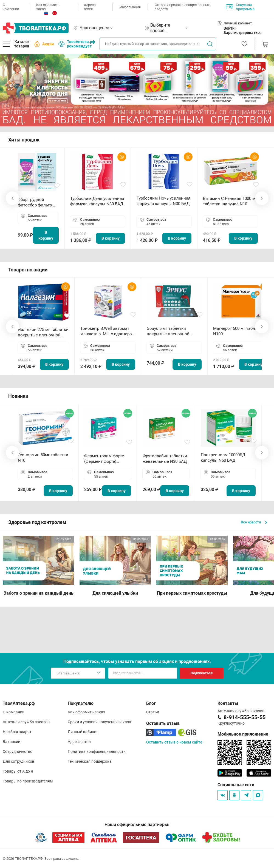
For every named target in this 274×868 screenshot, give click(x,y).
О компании (11, 7)
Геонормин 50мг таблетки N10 (43, 458)
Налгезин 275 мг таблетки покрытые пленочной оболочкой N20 (43, 332)
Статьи (153, 712)
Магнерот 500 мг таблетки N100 (238, 331)
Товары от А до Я (18, 771)
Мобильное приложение (243, 734)
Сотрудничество (18, 751)
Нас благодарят (17, 732)
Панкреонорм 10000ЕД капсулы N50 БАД (223, 458)
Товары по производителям (28, 781)
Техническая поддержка (90, 761)
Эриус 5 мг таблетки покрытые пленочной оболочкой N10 (168, 331)
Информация (130, 7)
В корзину (46, 235)
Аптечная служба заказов (26, 722)
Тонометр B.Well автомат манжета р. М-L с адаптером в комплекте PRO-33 (108, 331)
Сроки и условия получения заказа (99, 722)
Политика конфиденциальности (97, 751)
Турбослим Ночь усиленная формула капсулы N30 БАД (163, 201)
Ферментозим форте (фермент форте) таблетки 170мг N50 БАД (104, 459)
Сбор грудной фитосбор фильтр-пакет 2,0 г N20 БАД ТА (37, 202)
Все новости (254, 522)
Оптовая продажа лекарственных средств (182, 7)
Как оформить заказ (48, 7)
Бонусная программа (240, 7)
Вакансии (12, 742)
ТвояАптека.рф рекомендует (77, 44)
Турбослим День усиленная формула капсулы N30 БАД (97, 201)
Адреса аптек (90, 7)
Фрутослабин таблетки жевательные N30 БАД (165, 459)
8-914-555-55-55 (245, 717)
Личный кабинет (83, 732)
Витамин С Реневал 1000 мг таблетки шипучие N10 (230, 201)
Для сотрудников (19, 761)
